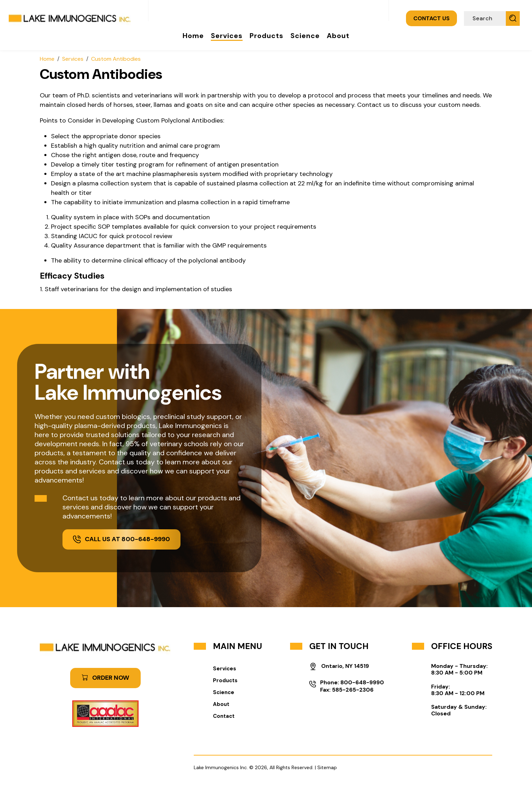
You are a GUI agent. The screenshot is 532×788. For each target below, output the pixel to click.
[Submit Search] (513, 18)
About (338, 36)
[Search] (486, 18)
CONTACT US (431, 18)
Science (305, 36)
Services (227, 36)
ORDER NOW (105, 678)
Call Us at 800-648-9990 (121, 539)
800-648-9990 (362, 682)
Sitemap (327, 767)
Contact (224, 716)
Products (267, 36)
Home (193, 36)
